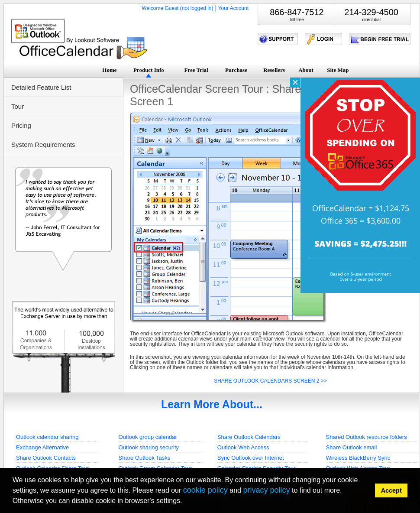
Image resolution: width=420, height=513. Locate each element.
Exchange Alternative (42, 447)
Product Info (149, 70)
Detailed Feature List (41, 87)
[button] (185, 502)
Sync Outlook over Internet (251, 458)
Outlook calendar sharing (47, 437)
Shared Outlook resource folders (367, 437)
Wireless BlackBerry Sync (358, 458)
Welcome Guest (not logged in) (177, 8)
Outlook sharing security (149, 447)
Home (109, 70)
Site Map (338, 70)
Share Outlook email (352, 447)
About (306, 70)
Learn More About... (212, 404)
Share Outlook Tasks (145, 458)
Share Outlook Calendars (249, 437)
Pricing (21, 125)
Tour (18, 106)
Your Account (233, 8)
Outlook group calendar (148, 437)
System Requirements (43, 144)
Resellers (274, 70)
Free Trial (196, 70)
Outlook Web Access (243, 447)
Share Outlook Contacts (46, 458)
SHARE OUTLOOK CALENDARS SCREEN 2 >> (270, 381)
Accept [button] (391, 490)
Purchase (236, 70)
